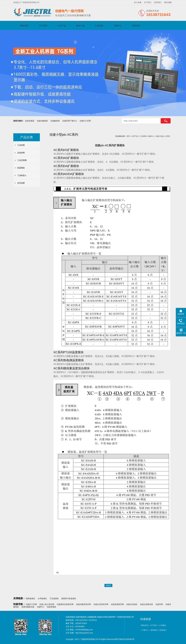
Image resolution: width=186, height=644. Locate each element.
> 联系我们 (162, 630)
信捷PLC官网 (85, 121)
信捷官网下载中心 (70, 121)
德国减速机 (30, 598)
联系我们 (158, 2)
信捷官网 (159, 604)
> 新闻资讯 (153, 630)
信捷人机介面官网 (47, 604)
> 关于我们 (153, 625)
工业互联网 (22, 160)
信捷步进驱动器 (146, 604)
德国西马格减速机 (69, 598)
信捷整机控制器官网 (65, 604)
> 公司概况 (162, 625)
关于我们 (148, 2)
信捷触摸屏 (55, 121)
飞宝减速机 (54, 598)
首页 (128, 136)
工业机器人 (22, 175)
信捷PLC (151, 136)
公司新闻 (99, 26)
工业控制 (21, 145)
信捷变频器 (30, 121)
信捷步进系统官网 (101, 604)
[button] (91, 114)
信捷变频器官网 (117, 604)
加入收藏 (138, 2)
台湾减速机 (42, 598)
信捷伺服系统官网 (83, 604)
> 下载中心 (144, 630)
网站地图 (168, 2)
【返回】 (108, 585)
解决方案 (80, 26)
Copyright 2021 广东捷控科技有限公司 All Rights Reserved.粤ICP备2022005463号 (100, 639)
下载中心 (118, 26)
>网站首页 (144, 625)
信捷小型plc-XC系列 (163, 136)
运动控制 (21, 153)
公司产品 (62, 26)
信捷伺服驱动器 (28, 607)
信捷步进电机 (132, 604)
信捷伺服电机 (42, 121)
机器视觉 (21, 168)
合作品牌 (21, 183)
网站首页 (25, 26)
